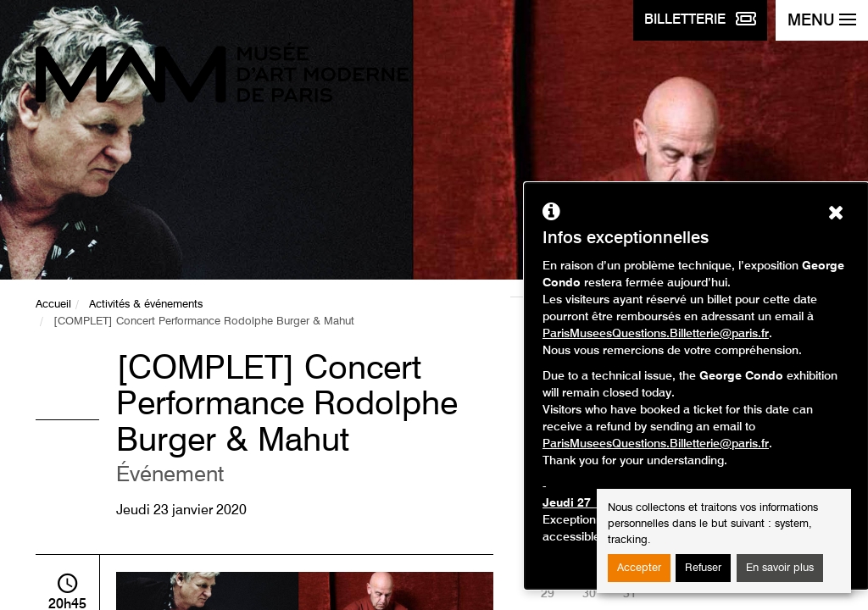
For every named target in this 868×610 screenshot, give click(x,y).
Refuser (703, 568)
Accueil (53, 305)
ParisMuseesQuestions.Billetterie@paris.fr (656, 334)
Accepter (639, 568)
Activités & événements (146, 305)
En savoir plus (780, 568)
